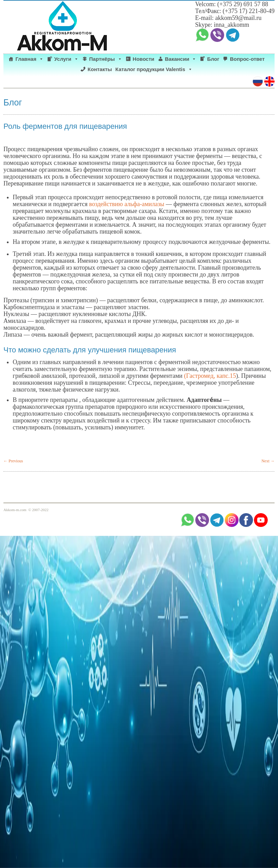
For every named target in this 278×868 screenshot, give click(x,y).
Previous (13, 461)
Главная (30, 59)
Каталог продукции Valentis (154, 69)
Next (268, 461)
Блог (213, 59)
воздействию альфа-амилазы (128, 204)
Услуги (66, 59)
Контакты (100, 69)
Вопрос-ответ (247, 59)
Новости (144, 59)
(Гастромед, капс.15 (210, 376)
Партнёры (106, 59)
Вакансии (181, 59)
